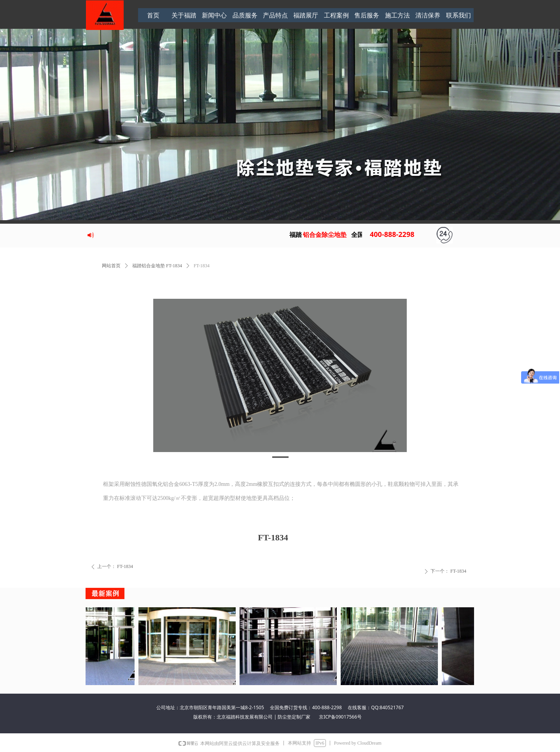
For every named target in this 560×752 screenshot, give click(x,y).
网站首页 (111, 266)
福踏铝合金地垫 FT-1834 (157, 266)
